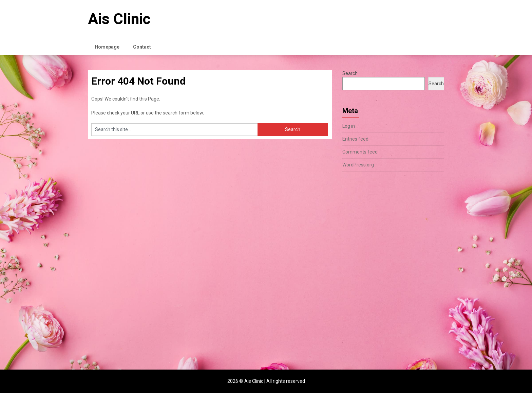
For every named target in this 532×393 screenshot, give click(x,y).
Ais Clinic (119, 19)
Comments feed (360, 152)
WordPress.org (358, 165)
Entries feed (355, 139)
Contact (142, 47)
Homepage (107, 47)
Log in (349, 126)
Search (350, 73)
